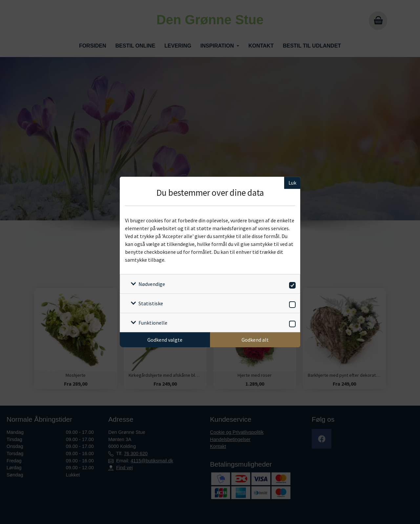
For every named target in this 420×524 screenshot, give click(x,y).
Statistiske (151, 303)
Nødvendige (152, 284)
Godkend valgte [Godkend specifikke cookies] (165, 340)
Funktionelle (153, 323)
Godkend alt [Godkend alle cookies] (255, 340)
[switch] (291, 284)
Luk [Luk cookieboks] (292, 183)
